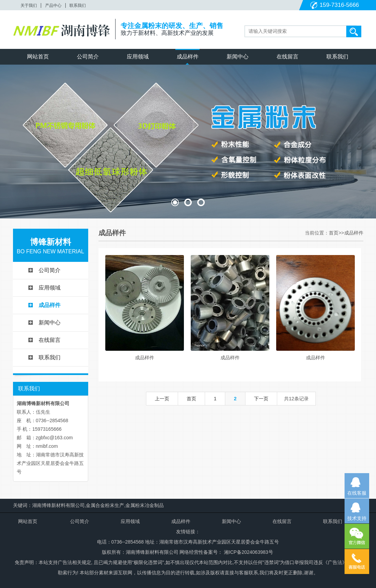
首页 (334, 233)
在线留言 (287, 57)
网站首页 (38, 57)
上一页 (162, 399)
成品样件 (188, 57)
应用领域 (138, 57)
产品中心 (53, 5)
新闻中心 (238, 57)
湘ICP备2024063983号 (248, 552)
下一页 (261, 399)
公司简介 (88, 57)
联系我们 (78, 5)
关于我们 (29, 5)
